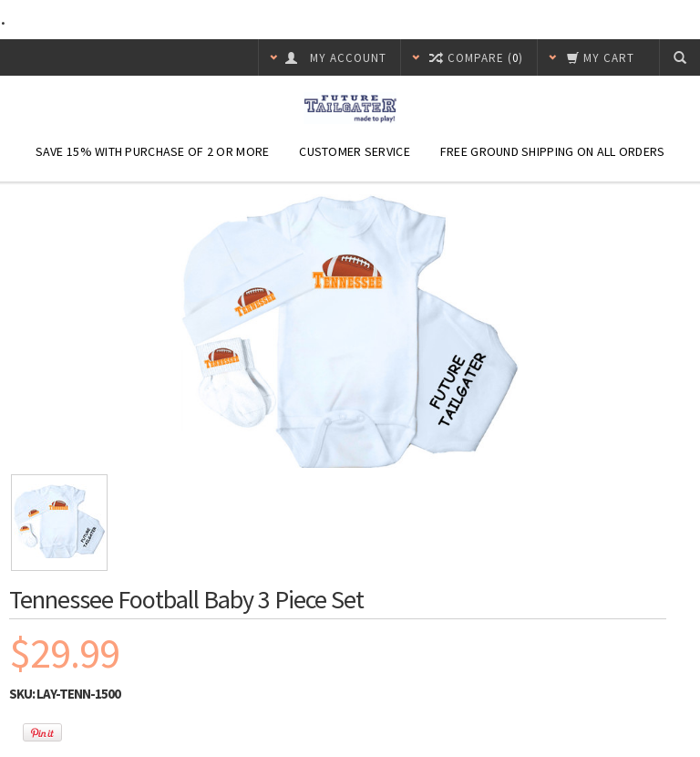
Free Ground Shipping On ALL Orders (553, 151)
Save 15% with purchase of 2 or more (153, 151)
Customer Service (354, 151)
